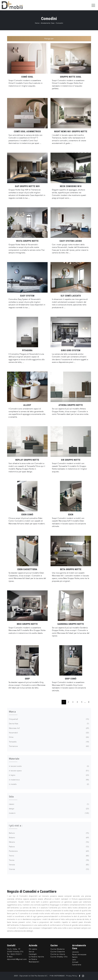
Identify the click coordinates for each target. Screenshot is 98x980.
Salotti (75, 957)
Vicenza (49, 869)
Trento (49, 856)
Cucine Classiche (58, 952)
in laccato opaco (49, 771)
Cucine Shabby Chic (59, 957)
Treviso (49, 860)
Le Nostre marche (36, 957)
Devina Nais (49, 724)
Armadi (75, 962)
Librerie (75, 952)
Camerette (77, 965)
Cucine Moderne (58, 949)
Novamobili (49, 733)
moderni (49, 813)
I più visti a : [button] (16, 826)
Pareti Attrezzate (79, 955)
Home (37, 23)
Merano (49, 842)
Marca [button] (12, 712)
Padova (49, 847)
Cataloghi (33, 954)
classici (49, 804)
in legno (49, 775)
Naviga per (49, 39)
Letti (74, 960)
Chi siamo (33, 949)
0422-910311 (16, 954)
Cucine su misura (58, 954)
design (49, 809)
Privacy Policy (72, 976)
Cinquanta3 (49, 719)
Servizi (32, 952)
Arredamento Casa (48, 23)
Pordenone (49, 851)
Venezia (49, 865)
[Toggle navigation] (93, 5)
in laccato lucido (49, 766)
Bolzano (49, 838)
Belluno (49, 833)
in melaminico (49, 780)
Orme (49, 737)
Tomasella (49, 742)
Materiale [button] (14, 759)
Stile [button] (11, 797)
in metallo (49, 784)
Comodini (59, 23)
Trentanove (49, 746)
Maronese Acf (49, 728)
